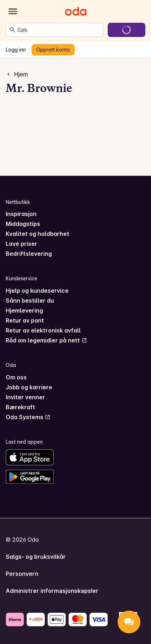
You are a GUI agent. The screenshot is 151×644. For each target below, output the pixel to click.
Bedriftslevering (29, 254)
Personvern (22, 574)
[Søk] (12, 30)
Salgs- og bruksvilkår (36, 557)
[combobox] (59, 30)
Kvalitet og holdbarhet (37, 234)
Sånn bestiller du (30, 301)
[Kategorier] (13, 11)
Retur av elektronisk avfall (43, 330)
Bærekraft (20, 407)
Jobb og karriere (29, 387)
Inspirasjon (21, 214)
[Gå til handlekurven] (126, 30)
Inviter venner (25, 397)
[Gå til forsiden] (76, 11)
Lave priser (21, 244)
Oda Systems (28, 417)
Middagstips (23, 224)
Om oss (16, 377)
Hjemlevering (24, 310)
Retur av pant (25, 320)
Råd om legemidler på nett (46, 340)
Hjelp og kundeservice (37, 291)
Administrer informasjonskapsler (52, 591)
